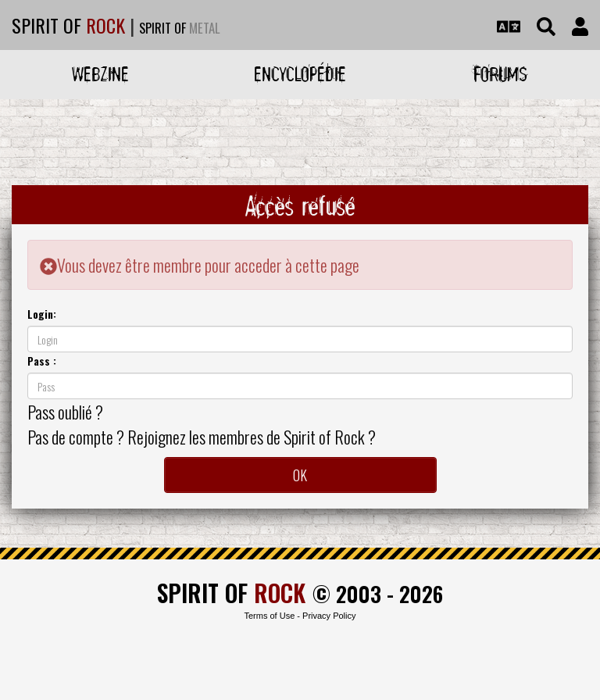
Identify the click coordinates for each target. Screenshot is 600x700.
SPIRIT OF (68, 25)
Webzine (100, 74)
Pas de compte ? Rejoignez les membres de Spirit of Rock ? (202, 437)
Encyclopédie (300, 74)
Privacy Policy (329, 616)
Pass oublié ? (65, 412)
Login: (42, 314)
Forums (500, 74)
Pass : (42, 361)
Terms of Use (269, 616)
